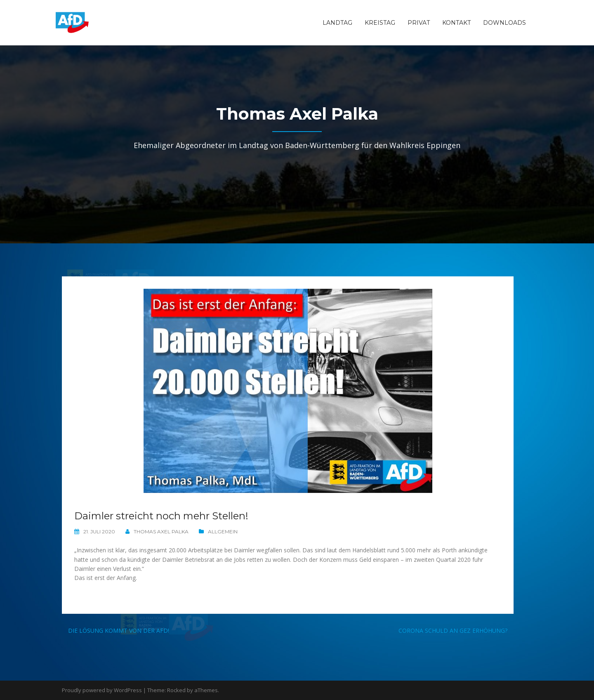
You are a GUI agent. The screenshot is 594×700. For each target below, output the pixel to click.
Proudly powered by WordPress (102, 690)
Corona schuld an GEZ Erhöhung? (453, 630)
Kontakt (456, 23)
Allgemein (223, 531)
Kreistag (380, 23)
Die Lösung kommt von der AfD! (119, 630)
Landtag (337, 23)
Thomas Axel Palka (161, 531)
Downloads (504, 23)
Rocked (176, 690)
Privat (419, 23)
